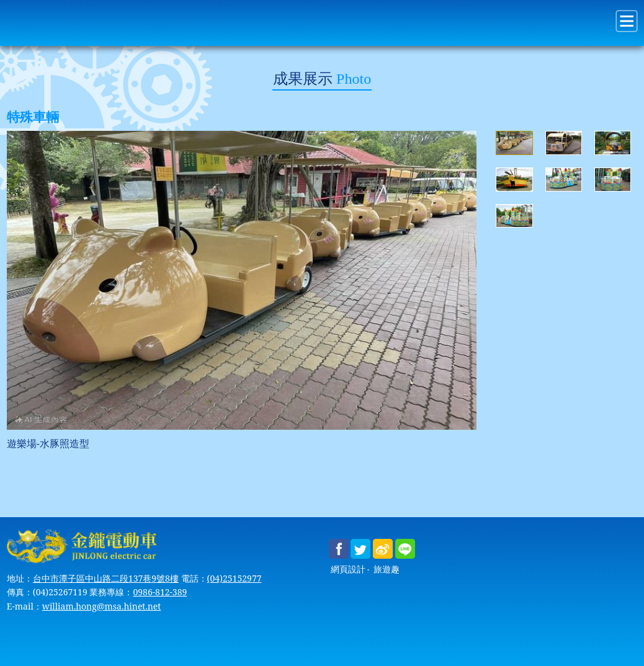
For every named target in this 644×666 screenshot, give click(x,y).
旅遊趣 (387, 570)
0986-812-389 (160, 592)
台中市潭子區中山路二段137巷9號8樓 (106, 578)
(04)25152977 (235, 578)
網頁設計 (348, 570)
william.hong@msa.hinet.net (101, 606)
